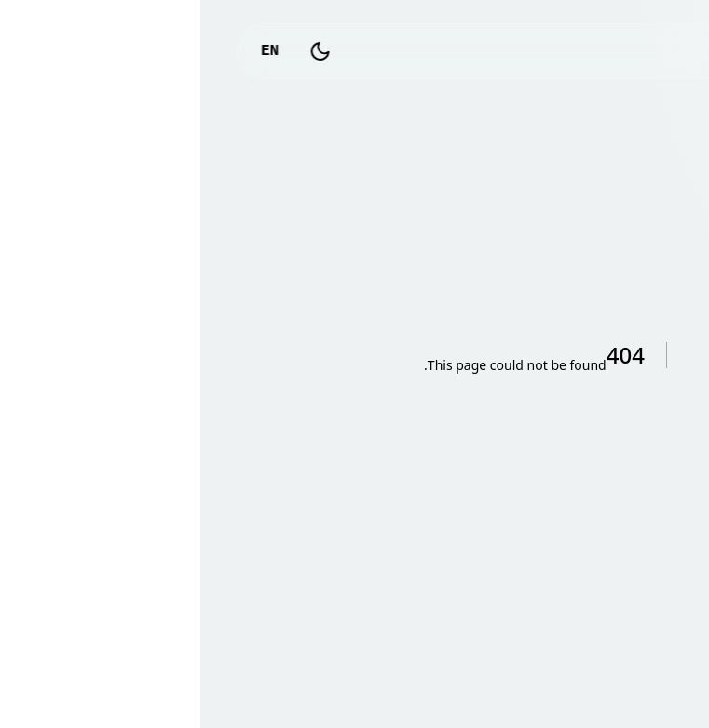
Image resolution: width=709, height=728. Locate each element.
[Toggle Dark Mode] (119, 51)
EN (69, 51)
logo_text (611, 51)
